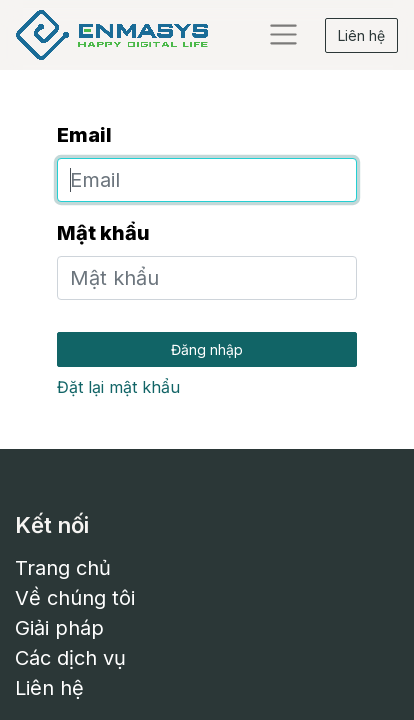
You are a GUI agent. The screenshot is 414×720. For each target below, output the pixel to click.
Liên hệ (361, 35)
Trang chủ (63, 568)
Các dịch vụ (70, 658)
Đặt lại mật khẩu (118, 387)
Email (84, 135)
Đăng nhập (207, 349)
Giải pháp (59, 628)
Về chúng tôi (75, 598)
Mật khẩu (103, 233)
